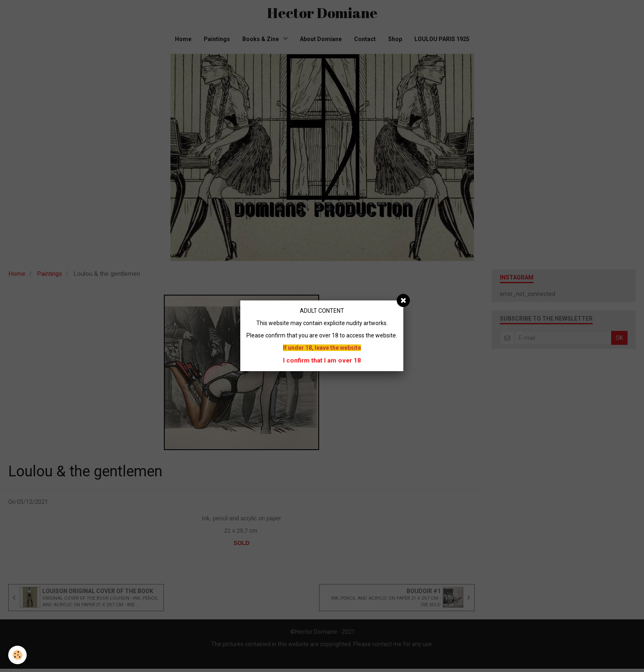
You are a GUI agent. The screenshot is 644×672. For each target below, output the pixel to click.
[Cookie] (17, 655)
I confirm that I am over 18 (322, 360)
